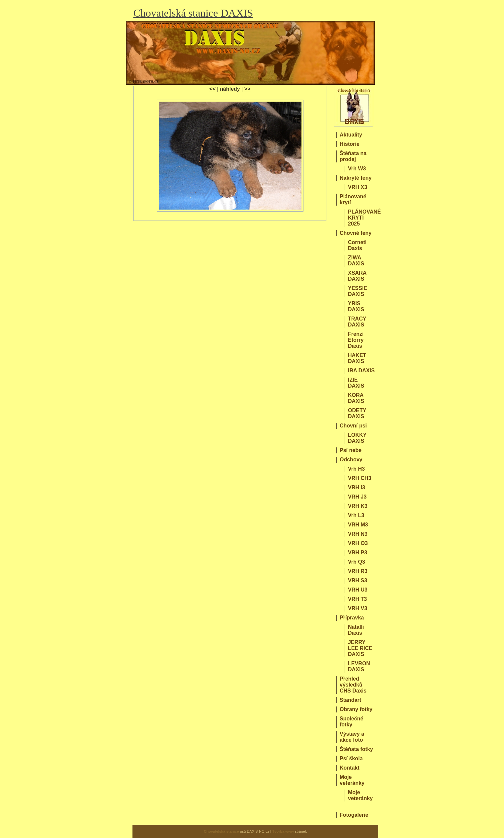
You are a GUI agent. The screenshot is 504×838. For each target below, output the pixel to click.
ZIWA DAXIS (356, 261)
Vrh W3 (357, 169)
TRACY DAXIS (357, 322)
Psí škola (351, 758)
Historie (350, 144)
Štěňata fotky (356, 749)
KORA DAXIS (356, 398)
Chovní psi (353, 426)
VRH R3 (358, 571)
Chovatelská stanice (221, 831)
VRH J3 (357, 497)
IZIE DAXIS (356, 383)
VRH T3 (357, 599)
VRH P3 (358, 553)
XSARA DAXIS (357, 276)
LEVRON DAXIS (359, 666)
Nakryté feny (356, 178)
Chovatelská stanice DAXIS (193, 13)
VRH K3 (358, 506)
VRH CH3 (360, 478)
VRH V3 (358, 608)
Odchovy (351, 460)
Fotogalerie (354, 815)
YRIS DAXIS (356, 306)
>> (248, 89)
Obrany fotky (356, 709)
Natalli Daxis (356, 630)
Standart (350, 700)
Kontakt (350, 768)
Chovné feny (356, 233)
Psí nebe (351, 450)
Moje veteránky (352, 780)
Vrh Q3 (357, 562)
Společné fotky (351, 722)
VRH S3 (358, 580)
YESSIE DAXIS (358, 291)
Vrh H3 (356, 469)
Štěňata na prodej (353, 156)
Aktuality (351, 135)
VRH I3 (357, 487)
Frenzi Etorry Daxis (356, 340)
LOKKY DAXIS (357, 438)
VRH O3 (358, 543)
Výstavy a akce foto (352, 737)
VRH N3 (358, 534)
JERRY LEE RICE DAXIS (360, 648)
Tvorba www (283, 831)
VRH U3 (358, 590)
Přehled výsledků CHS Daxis (353, 685)
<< (213, 89)
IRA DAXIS (361, 371)
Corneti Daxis (357, 245)
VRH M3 (358, 525)
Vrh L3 (356, 515)
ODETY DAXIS (357, 413)
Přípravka (352, 618)
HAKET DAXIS (357, 358)
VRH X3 (358, 187)
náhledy (230, 89)
